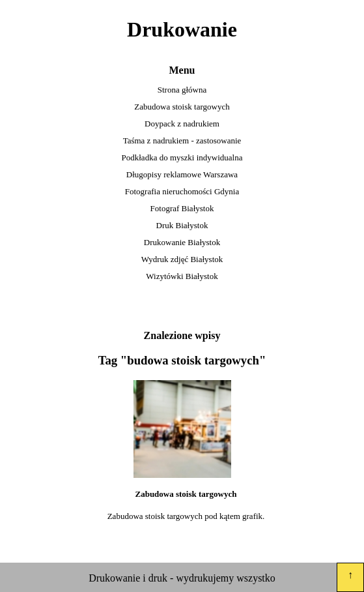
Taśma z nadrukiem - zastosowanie (182, 141)
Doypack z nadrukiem (182, 124)
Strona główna (182, 90)
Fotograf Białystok (182, 208)
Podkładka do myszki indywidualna (182, 157)
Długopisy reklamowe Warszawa (182, 174)
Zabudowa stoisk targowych (182, 107)
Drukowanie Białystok (182, 242)
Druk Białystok (182, 225)
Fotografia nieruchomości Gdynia (182, 191)
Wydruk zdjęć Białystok (182, 259)
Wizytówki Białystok (182, 276)
